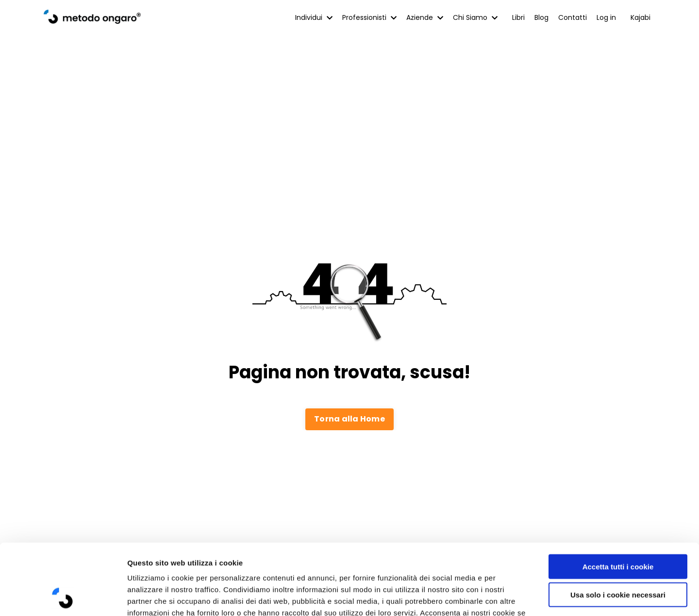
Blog (541, 17)
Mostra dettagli (516, 597)
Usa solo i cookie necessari (618, 528)
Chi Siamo (475, 17)
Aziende (425, 17)
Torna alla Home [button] (349, 419)
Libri (518, 17)
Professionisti (369, 17)
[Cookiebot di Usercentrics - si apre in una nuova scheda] (63, 597)
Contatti (573, 17)
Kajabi (641, 17)
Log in (606, 17)
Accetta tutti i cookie (618, 500)
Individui (314, 17)
